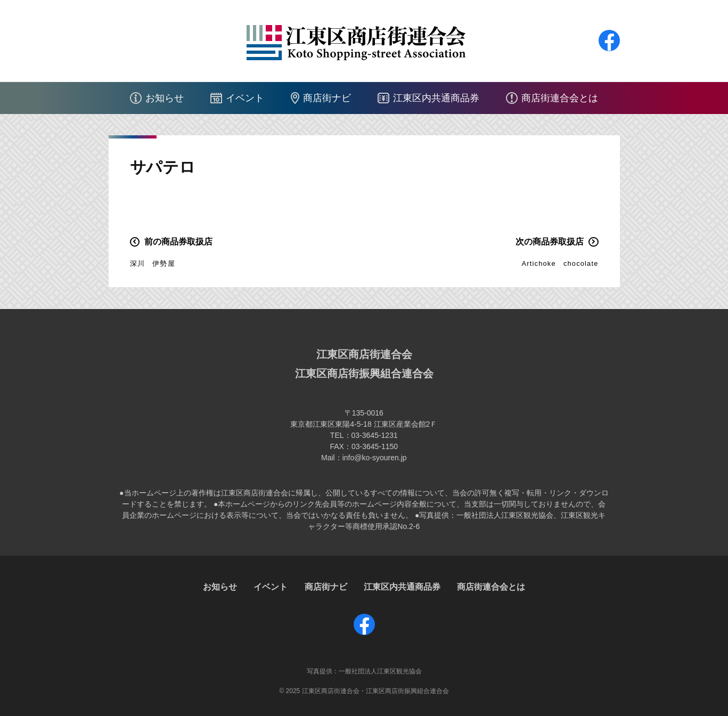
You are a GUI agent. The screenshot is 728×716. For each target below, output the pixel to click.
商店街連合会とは (560, 98)
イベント (245, 98)
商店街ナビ (327, 98)
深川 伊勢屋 (153, 263)
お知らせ (165, 98)
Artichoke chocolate (560, 263)
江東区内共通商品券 (436, 98)
